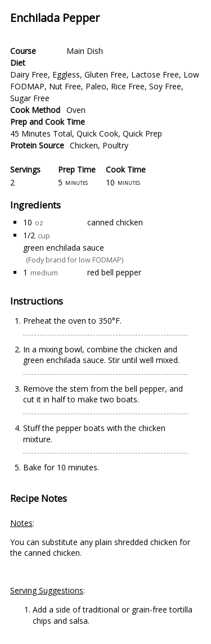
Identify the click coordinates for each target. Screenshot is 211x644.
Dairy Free (29, 74)
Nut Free (65, 86)
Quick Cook (97, 133)
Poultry (115, 145)
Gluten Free (105, 74)
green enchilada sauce (64, 248)
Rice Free (128, 86)
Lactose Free (155, 74)
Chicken (84, 145)
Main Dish (85, 51)
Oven (76, 110)
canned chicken (115, 222)
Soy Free (165, 86)
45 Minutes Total (41, 133)
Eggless (66, 74)
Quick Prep (142, 133)
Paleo (96, 86)
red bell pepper (114, 272)
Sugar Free (30, 98)
